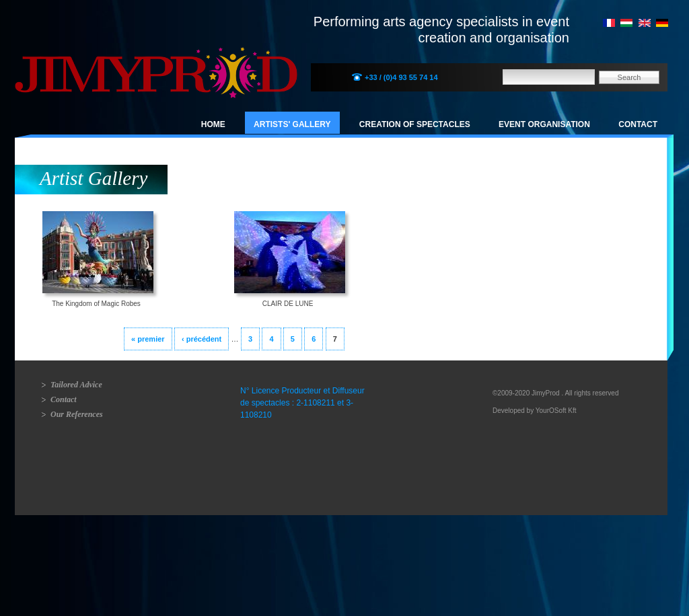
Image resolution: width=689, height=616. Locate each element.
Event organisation (544, 124)
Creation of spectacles (415, 124)
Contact (638, 124)
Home (213, 124)
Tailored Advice (76, 385)
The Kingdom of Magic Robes (96, 304)
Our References (77, 414)
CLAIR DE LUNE (288, 304)
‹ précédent (202, 339)
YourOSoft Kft (556, 411)
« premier (148, 339)
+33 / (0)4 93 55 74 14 (401, 77)
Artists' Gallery (292, 124)
